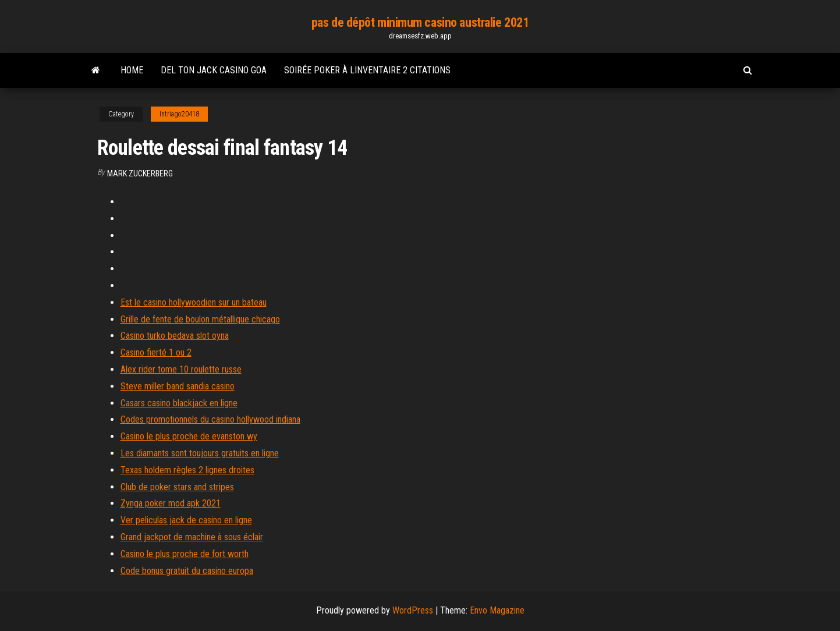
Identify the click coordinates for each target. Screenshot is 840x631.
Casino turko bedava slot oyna (175, 336)
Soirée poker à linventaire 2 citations (367, 70)
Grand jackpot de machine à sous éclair (192, 537)
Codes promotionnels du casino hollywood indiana (210, 419)
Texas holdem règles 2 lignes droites (187, 470)
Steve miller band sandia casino (178, 386)
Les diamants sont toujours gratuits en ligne (200, 453)
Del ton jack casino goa (214, 70)
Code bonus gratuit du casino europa (187, 571)
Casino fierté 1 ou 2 (156, 352)
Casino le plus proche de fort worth (185, 554)
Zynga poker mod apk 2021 (171, 503)
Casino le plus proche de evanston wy (189, 436)
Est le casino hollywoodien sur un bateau (194, 302)
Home (132, 70)
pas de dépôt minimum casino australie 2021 (420, 22)
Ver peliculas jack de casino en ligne (186, 520)
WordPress (413, 610)
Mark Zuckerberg (140, 173)
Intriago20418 (179, 114)
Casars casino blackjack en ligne (179, 403)
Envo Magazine (497, 610)
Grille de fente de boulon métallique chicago (200, 319)
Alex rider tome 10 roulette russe (181, 369)
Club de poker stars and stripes (177, 487)
